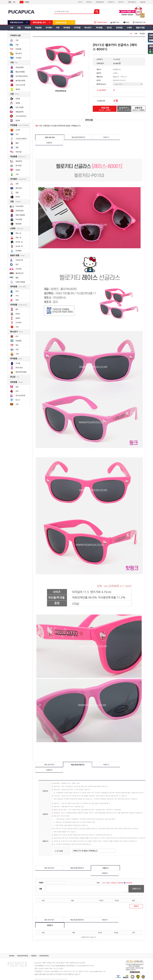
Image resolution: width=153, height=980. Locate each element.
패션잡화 (142, 34)
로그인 (80, 2)
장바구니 (121, 2)
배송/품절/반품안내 (78, 137)
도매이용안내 (132, 2)
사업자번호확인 (44, 956)
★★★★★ (129, 883)
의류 (136, 34)
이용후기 (106, 137)
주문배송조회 (100, 2)
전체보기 (136, 906)
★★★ (114, 883)
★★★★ (120, 883)
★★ (108, 883)
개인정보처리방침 (23, 956)
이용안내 (34, 956)
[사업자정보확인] (60, 966)
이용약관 (12, 956)
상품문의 (49, 143)
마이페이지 (111, 2)
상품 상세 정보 (50, 137)
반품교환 (143, 2)
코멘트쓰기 (136, 889)
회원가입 (89, 2)
